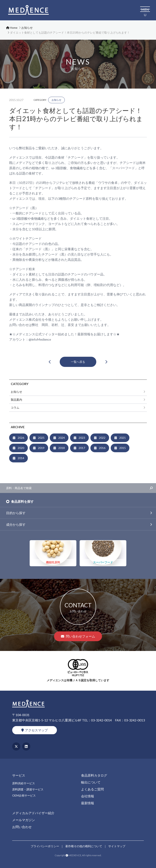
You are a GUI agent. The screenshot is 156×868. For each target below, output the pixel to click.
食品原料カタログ (94, 775)
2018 (62, 448)
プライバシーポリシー (45, 846)
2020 (21, 448)
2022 (102, 438)
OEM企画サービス (24, 795)
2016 (102, 448)
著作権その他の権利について (84, 846)
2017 (82, 448)
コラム (15, 408)
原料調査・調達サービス (28, 789)
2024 (62, 438)
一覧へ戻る (78, 362)
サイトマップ (117, 846)
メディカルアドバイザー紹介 (33, 813)
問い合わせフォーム (78, 636)
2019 (41, 448)
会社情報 (88, 796)
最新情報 (88, 803)
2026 (21, 438)
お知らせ (56, 100)
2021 (122, 438)
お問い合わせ (22, 827)
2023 (82, 438)
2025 (41, 438)
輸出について (91, 782)
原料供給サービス (24, 783)
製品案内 (16, 400)
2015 (122, 448)
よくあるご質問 (92, 789)
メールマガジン (24, 820)
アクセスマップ (35, 730)
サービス (19, 775)
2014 (21, 458)
